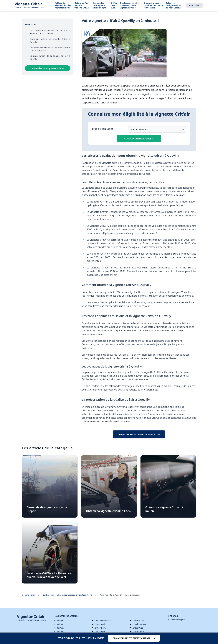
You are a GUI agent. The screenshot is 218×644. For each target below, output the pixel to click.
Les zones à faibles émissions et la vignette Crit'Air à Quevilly (50, 49)
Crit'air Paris (100, 624)
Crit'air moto (138, 632)
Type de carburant (102, 129)
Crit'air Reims (101, 628)
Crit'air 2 (61, 624)
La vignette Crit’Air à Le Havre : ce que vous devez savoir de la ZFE (49, 575)
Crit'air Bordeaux (140, 624)
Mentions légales (178, 620)
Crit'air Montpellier (103, 621)
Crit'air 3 (61, 628)
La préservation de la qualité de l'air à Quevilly (50, 57)
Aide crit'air (194, 5)
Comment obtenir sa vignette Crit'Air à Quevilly (50, 40)
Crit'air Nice (138, 628)
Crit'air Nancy (139, 621)
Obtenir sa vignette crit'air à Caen (108, 511)
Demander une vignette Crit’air (48, 68)
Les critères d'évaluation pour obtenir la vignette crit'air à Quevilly (50, 32)
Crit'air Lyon (100, 632)
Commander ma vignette (139, 139)
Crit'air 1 (61, 621)
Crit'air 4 (61, 632)
